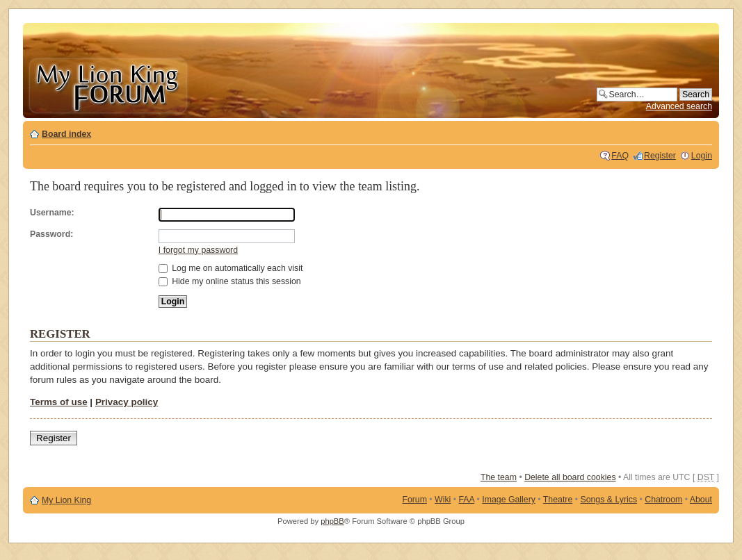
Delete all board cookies (570, 477)
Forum (414, 500)
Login (702, 156)
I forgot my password (198, 250)
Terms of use (59, 402)
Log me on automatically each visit (231, 268)
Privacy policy (127, 402)
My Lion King (66, 500)
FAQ (620, 156)
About (701, 500)
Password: (51, 234)
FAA (467, 500)
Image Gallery (509, 500)
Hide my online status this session (230, 281)
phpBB (332, 521)
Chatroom (663, 500)
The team (499, 477)
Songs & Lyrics (608, 500)
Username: (52, 213)
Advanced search (679, 106)
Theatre (558, 500)
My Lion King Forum (108, 84)
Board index (66, 134)
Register (660, 156)
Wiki (443, 500)
